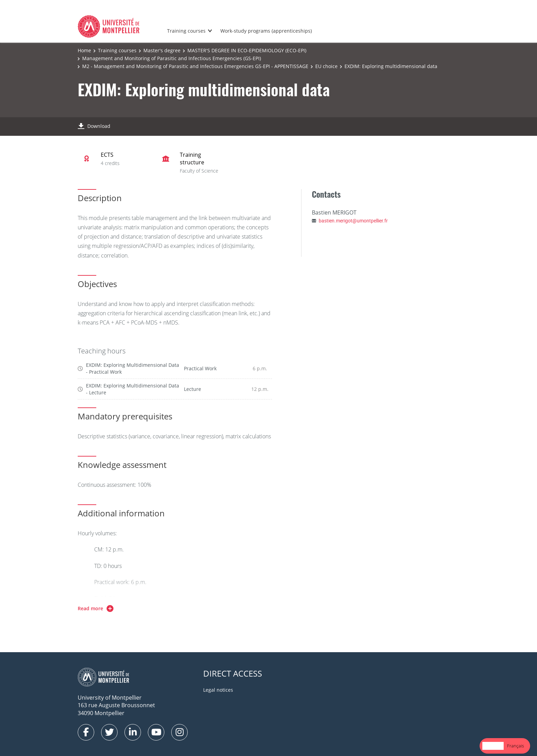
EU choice (326, 66)
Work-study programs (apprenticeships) (266, 31)
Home (84, 50)
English (493, 746)
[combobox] (493, 746)
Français (516, 746)
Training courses (186, 31)
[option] (516, 746)
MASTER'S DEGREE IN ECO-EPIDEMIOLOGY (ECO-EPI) (247, 50)
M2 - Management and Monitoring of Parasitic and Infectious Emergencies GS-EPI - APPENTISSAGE (195, 66)
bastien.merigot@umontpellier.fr (353, 221)
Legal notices (218, 690)
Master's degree (162, 50)
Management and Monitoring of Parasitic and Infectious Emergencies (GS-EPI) (172, 58)
